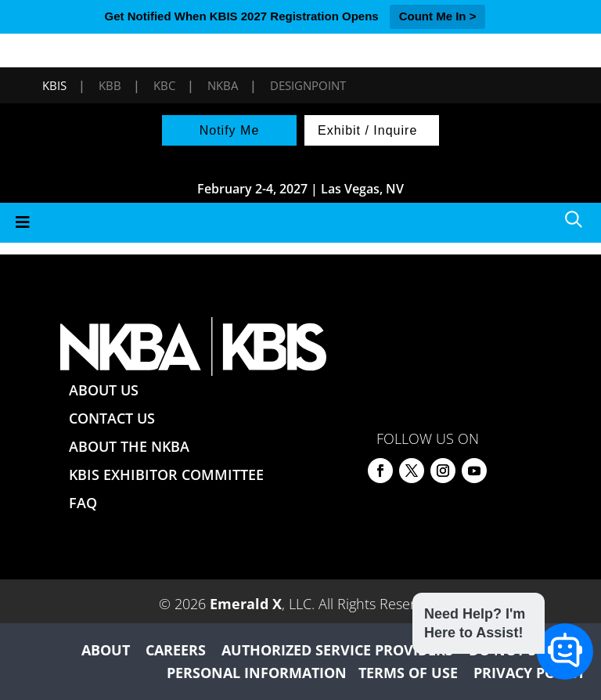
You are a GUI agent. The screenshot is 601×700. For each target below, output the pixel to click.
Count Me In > (438, 16)
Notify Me (230, 130)
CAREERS (176, 650)
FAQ (83, 503)
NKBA (223, 85)
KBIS (54, 85)
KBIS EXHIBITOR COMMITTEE (166, 474)
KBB (110, 85)
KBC (164, 85)
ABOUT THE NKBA (129, 446)
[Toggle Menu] (300, 223)
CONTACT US (112, 418)
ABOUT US (104, 390)
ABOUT (106, 650)
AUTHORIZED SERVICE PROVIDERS (337, 650)
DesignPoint (308, 85)
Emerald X (246, 604)
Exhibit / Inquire (367, 130)
